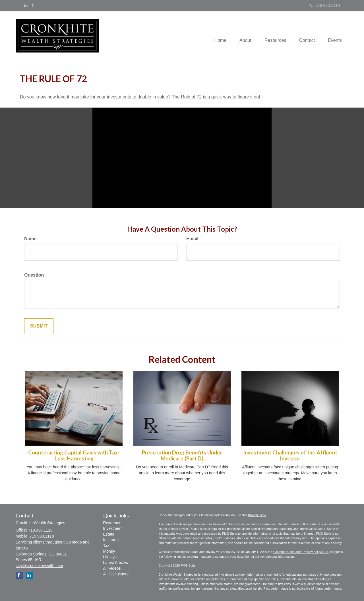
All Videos (112, 568)
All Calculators (116, 574)
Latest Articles (116, 563)
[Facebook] (33, 5)
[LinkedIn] (26, 5)
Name (30, 239)
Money (109, 551)
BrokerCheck (257, 515)
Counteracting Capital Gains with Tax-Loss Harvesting (74, 455)
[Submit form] (39, 326)
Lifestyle (110, 557)
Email (192, 239)
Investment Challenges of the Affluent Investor (290, 455)
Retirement (113, 523)
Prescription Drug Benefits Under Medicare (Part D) (182, 455)
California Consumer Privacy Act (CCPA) (301, 552)
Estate (109, 534)
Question (34, 275)
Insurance (112, 540)
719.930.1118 (325, 5)
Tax (106, 546)
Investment (113, 528)
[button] (241, 37)
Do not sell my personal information (269, 557)
